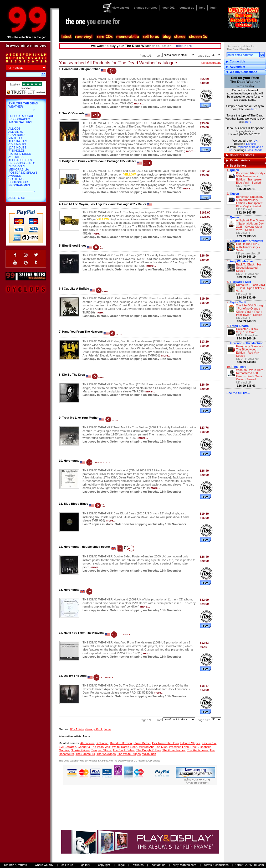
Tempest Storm (101, 750)
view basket (121, 8)
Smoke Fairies (80, 750)
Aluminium (87, 743)
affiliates (138, 865)
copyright (104, 865)
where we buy (44, 865)
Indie (108, 729)
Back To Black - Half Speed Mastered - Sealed (249, 268)
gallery (86, 865)
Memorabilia (19, 169)
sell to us (67, 865)
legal (121, 865)
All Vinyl (16, 132)
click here (184, 46)
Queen (234, 170)
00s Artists (77, 729)
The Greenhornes (174, 750)
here (254, 109)
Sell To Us (17, 198)
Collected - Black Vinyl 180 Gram (247, 331)
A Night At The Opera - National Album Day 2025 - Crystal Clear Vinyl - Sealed (250, 225)
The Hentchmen (198, 750)
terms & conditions (217, 865)
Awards (15, 176)
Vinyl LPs (16, 138)
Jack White (112, 747)
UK (255, 141)
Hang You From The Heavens (82, 332)
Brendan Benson (121, 743)
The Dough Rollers (148, 750)
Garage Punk (94, 729)
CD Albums (17, 135)
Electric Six (209, 743)
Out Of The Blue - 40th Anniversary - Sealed (248, 247)
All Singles (18, 141)
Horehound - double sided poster (87, 547)
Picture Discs (20, 154)
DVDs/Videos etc (22, 163)
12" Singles (17, 147)
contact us (187, 8)
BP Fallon (102, 743)
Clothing (16, 179)
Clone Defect (142, 743)
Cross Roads (254, 150)
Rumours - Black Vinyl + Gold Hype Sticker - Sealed (250, 288)
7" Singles (17, 151)
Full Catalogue (21, 116)
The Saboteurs (85, 754)
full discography (211, 63)
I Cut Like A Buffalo (75, 289)
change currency (146, 8)
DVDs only (17, 166)
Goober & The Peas (91, 747)
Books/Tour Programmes (19, 184)
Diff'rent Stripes (190, 743)
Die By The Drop (73, 375)
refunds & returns (16, 865)
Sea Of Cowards (73, 113)
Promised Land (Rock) (184, 747)
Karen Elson (129, 747)
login (214, 8)
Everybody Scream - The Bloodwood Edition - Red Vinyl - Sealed (249, 351)
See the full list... (238, 393)
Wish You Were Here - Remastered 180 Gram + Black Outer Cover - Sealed (250, 375)
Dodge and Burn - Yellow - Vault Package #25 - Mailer (99, 161)
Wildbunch (149, 754)
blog (166, 37)
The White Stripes (129, 754)
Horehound (72, 461)
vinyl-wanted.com (185, 865)
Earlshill (251, 144)
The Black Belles (124, 750)
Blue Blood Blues (74, 246)
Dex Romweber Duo (165, 743)
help (202, 8)
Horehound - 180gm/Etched (81, 69)
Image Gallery (20, 122)
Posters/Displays (23, 173)
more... (139, 103)
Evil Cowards (67, 747)
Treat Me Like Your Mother (80, 418)
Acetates (16, 157)
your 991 (168, 8)
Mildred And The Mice (153, 747)
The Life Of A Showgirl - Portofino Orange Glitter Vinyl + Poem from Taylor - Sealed (251, 310)
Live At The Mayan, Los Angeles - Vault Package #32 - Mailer (104, 204)
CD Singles (17, 144)
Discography (19, 119)
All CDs (14, 129)
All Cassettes (20, 160)
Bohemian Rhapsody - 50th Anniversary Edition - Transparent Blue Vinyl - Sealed (251, 178)
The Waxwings (106, 754)
